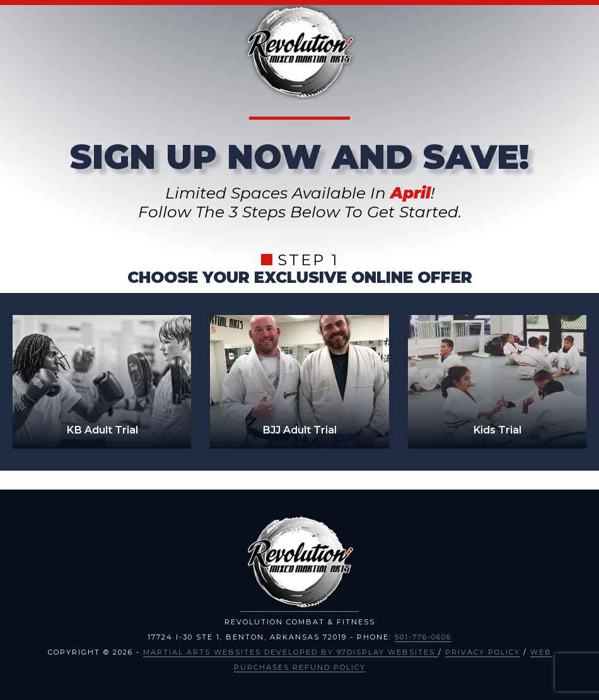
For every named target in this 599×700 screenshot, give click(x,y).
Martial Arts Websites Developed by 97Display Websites (291, 652)
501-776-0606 (423, 637)
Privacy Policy (483, 652)
